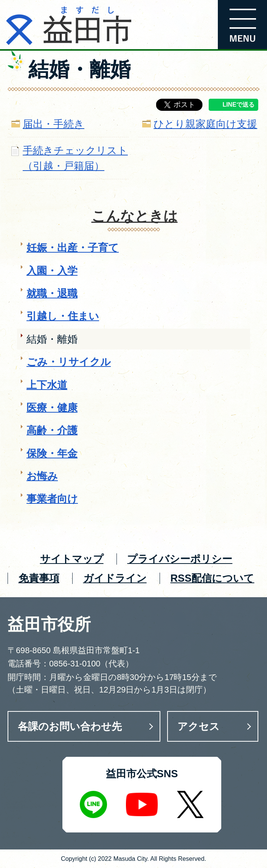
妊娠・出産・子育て (73, 248)
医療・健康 (52, 408)
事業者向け (52, 499)
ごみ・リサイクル (69, 362)
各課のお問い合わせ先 (70, 726)
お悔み (42, 476)
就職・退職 (52, 293)
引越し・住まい (63, 316)
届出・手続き (54, 124)
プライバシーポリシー (180, 559)
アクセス (199, 726)
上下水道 (47, 385)
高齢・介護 (52, 430)
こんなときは (135, 216)
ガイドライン (115, 578)
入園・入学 (52, 271)
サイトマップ (72, 559)
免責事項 (39, 578)
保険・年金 (52, 453)
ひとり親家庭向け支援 (205, 124)
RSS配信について (212, 578)
